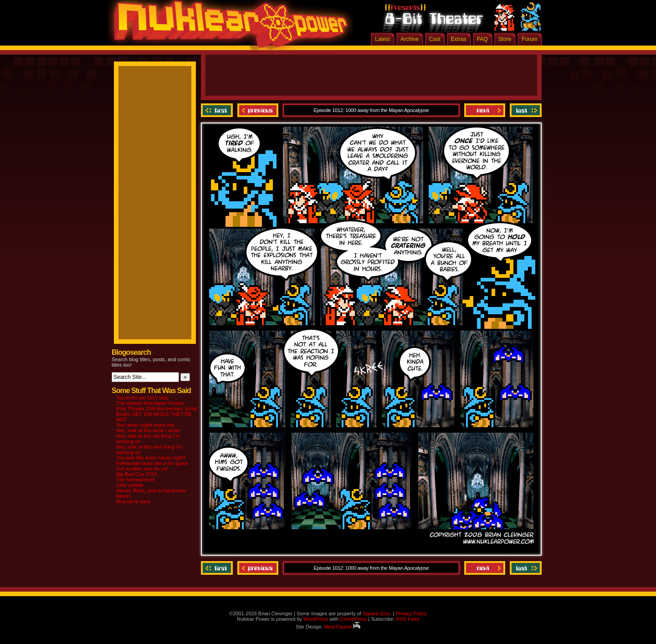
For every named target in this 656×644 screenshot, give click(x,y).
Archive (410, 39)
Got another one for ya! (142, 469)
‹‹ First (218, 110)
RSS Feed (407, 619)
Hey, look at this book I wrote (148, 430)
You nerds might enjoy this (146, 425)
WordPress (316, 619)
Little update (130, 485)
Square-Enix (377, 613)
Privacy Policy (411, 613)
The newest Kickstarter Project (150, 403)
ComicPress (353, 619)
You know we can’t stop (142, 398)
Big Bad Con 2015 (136, 474)
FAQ (482, 39)
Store (505, 39)
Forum (530, 39)
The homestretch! (136, 480)
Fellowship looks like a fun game (152, 463)
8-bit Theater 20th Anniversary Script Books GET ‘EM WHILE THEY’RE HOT (157, 414)
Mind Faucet (342, 627)
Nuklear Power (228, 27)
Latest (382, 39)
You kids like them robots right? (151, 458)
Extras (459, 39)
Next (485, 110)
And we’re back (133, 501)
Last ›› (525, 110)
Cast (435, 39)
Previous (258, 110)
